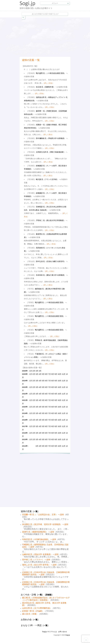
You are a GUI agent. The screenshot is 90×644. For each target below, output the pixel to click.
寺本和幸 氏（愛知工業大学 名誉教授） (51, 275)
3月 (37, 371)
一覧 (36, 511)
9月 (56, 374)
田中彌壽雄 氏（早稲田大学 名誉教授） (51, 138)
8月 (53, 374)
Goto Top (86, 640)
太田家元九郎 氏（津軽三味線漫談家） (51, 152)
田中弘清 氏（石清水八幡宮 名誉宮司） (51, 261)
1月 (31, 371)
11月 (64, 374)
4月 (40, 371)
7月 (49, 374)
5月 (43, 374)
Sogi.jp (68, 635)
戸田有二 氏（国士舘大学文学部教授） (51, 220)
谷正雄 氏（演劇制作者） (45, 87)
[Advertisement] (55, 37)
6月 (46, 374)
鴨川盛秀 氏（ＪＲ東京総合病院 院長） (51, 73)
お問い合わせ (63, 632)
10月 (59, 374)
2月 (34, 371)
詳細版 (49, 595)
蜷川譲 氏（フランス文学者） (47, 179)
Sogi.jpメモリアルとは (49, 632)
